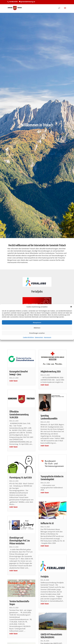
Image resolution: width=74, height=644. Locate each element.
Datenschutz (39, 337)
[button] (71, 307)
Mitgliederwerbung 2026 (51, 371)
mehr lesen (13, 381)
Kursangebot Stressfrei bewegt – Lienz (18, 373)
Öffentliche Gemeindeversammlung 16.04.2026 (19, 414)
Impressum (48, 337)
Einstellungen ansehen (37, 333)
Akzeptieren (37, 322)
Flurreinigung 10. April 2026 (21, 477)
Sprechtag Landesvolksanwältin (49, 417)
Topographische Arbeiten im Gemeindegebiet (52, 478)
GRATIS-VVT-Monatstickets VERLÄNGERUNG (51, 636)
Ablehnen (37, 328)
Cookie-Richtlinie (28, 337)
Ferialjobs (37, 291)
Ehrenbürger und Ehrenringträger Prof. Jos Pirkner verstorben (20, 540)
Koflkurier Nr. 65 (47, 523)
